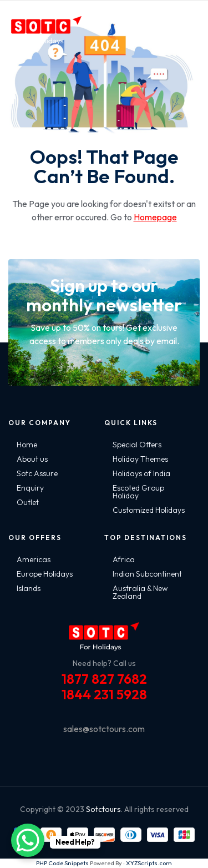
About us (32, 459)
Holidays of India (141, 473)
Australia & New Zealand (140, 592)
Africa (124, 559)
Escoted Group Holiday (138, 492)
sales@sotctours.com (104, 729)
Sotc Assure (37, 473)
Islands (29, 588)
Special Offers (137, 445)
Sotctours (103, 809)
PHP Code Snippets (62, 863)
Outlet (28, 502)
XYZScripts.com (149, 863)
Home (27, 445)
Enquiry (30, 488)
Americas (34, 559)
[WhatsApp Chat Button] (28, 840)
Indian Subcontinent (147, 574)
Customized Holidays (149, 510)
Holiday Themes (140, 459)
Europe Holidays (45, 574)
